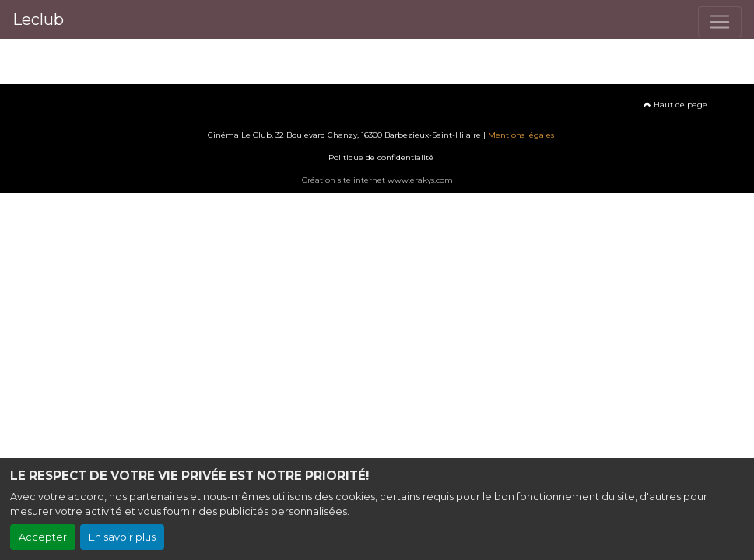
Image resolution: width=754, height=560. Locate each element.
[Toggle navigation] (720, 22)
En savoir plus (122, 537)
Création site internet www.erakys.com (377, 180)
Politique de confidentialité (381, 157)
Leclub (38, 19)
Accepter (43, 537)
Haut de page (675, 105)
